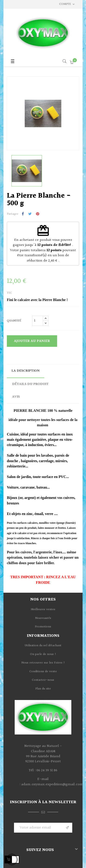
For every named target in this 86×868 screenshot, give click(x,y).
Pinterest (38, 214)
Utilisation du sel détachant (43, 646)
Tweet (30, 214)
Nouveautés (43, 618)
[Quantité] (38, 321)
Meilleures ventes (43, 609)
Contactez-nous (43, 680)
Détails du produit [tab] (30, 384)
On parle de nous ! (43, 654)
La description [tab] (26, 371)
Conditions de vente (43, 672)
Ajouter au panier (32, 341)
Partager (23, 214)
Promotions (43, 627)
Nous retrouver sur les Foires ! (43, 663)
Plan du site (43, 689)
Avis (16, 397)
